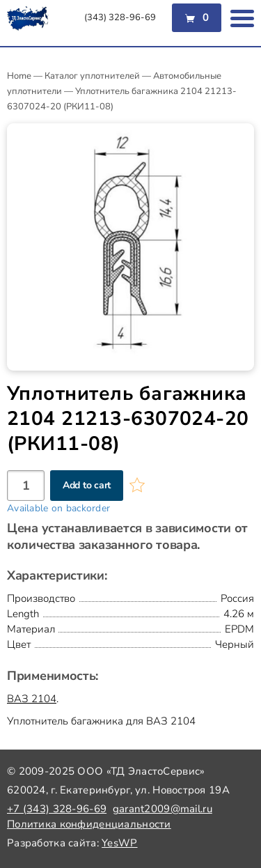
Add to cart (87, 485)
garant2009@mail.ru (163, 809)
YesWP (119, 843)
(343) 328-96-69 (120, 18)
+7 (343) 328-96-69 (57, 809)
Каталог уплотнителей (92, 76)
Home (19, 76)
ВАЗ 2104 (32, 699)
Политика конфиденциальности (89, 824)
